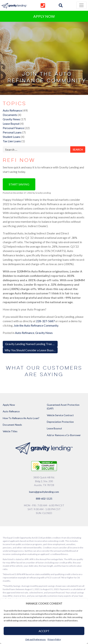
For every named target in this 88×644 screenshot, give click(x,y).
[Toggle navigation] (81, 5)
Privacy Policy (54, 639)
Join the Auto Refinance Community (36, 325)
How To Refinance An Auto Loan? (21, 418)
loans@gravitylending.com (44, 492)
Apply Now (9, 405)
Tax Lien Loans (12, 141)
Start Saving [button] (19, 184)
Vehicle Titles (10, 431)
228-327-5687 (45, 321)
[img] (61, 5)
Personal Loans (12, 132)
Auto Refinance (12, 110)
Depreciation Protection (60, 422)
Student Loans (12, 137)
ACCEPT (44, 631)
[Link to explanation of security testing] (44, 466)
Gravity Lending (43, 193)
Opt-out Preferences (35, 639)
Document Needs (12, 425)
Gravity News (11, 119)
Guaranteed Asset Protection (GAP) (63, 407)
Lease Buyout (11, 124)
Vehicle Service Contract (60, 415)
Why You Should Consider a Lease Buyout (31, 350)
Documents (10, 115)
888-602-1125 (44, 499)
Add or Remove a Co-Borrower (64, 435)
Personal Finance (13, 128)
